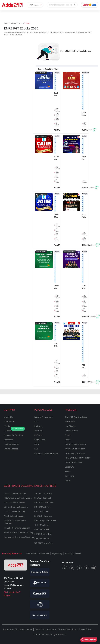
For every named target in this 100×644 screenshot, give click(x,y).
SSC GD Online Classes (14, 502)
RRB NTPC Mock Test (44, 502)
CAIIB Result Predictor (75, 453)
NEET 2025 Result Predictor (77, 458)
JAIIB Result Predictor (75, 449)
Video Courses (71, 431)
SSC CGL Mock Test (43, 516)
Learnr (68, 480)
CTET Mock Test (42, 511)
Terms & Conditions (67, 629)
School (78, 553)
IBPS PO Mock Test (43, 534)
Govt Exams (31, 553)
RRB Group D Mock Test (45, 520)
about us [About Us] (8, 417)
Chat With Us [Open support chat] (89, 640)
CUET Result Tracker (74, 462)
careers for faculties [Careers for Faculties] (13, 435)
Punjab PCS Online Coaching (17, 528)
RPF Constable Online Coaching (18, 532)
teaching (38, 431)
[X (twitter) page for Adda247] (72, 568)
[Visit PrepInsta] (40, 583)
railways (38, 426)
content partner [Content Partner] (11, 444)
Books (68, 440)
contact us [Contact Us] (9, 421)
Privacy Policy (85, 629)
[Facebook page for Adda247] (86, 568)
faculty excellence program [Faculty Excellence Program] (47, 453)
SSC (36, 421)
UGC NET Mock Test (44, 543)
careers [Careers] (8, 431)
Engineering (57, 553)
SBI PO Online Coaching (15, 493)
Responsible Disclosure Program (18, 629)
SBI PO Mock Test (42, 507)
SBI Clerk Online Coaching (16, 507)
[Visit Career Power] (40, 615)
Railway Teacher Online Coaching (19, 537)
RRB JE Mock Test (42, 538)
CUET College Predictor (75, 444)
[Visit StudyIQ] (40, 604)
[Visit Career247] (40, 594)
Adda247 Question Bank (76, 417)
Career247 (70, 467)
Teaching (69, 553)
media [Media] (7, 426)
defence (38, 435)
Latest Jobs (44, 553)
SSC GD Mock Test (43, 498)
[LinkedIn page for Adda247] (65, 568)
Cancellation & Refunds (45, 629)
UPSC (37, 444)
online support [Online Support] (11, 449)
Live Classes (70, 426)
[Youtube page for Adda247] (94, 568)
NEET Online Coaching (14, 516)
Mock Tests (70, 421)
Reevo (68, 471)
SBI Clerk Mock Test (43, 493)
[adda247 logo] (16, 565)
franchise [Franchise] (8, 440)
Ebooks (68, 435)
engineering (40, 440)
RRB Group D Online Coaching (18, 498)
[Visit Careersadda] (40, 572)
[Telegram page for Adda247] (79, 568)
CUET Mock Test (42, 525)
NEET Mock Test (42, 529)
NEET (37, 449)
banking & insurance (44, 417)
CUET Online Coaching (14, 511)
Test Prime (69, 476)
